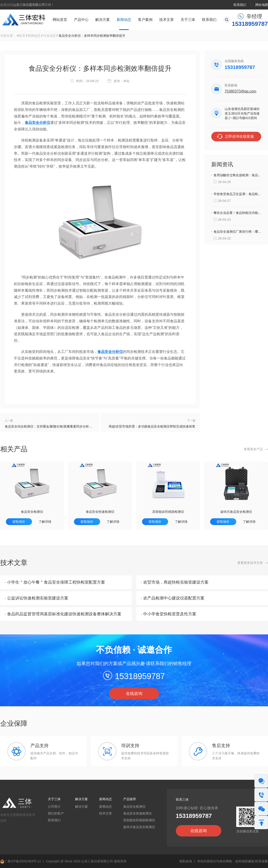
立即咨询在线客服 (239, 136)
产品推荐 (130, 799)
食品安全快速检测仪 (100, 512)
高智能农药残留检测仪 (168, 512)
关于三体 (188, 20)
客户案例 (145, 20)
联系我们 (240, 5)
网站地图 (262, 5)
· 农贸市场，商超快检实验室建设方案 (175, 582)
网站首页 (60, 20)
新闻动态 (124, 20)
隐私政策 (186, 861)
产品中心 (81, 20)
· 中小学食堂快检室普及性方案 (169, 614)
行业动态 (49, 36)
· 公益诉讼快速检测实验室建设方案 (37, 598)
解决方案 (103, 20)
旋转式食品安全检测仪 (236, 512)
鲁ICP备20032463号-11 (24, 861)
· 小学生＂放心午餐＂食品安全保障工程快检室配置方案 (55, 582)
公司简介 (54, 807)
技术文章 (167, 20)
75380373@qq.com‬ (241, 91)
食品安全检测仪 (32, 512)
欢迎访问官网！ (27, 5)
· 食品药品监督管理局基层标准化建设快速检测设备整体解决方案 (63, 614)
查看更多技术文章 (250, 563)
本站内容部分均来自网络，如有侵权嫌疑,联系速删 (233, 861)
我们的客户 (56, 813)
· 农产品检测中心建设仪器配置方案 (173, 598)
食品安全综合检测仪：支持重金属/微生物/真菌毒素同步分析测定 (50, 426)
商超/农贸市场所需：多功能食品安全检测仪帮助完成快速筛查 (152, 426)
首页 (22, 36)
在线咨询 (134, 694)
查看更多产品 (253, 449)
